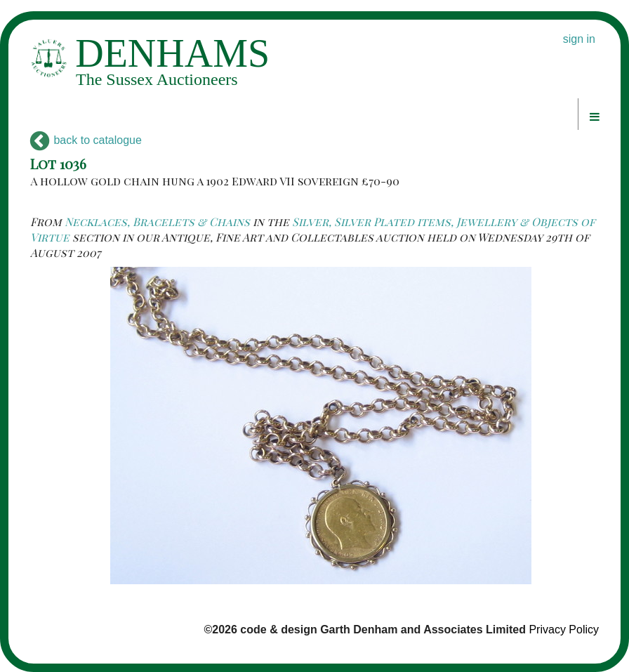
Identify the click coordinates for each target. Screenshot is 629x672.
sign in (579, 39)
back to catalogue (86, 140)
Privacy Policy (564, 630)
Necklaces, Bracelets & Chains (157, 222)
